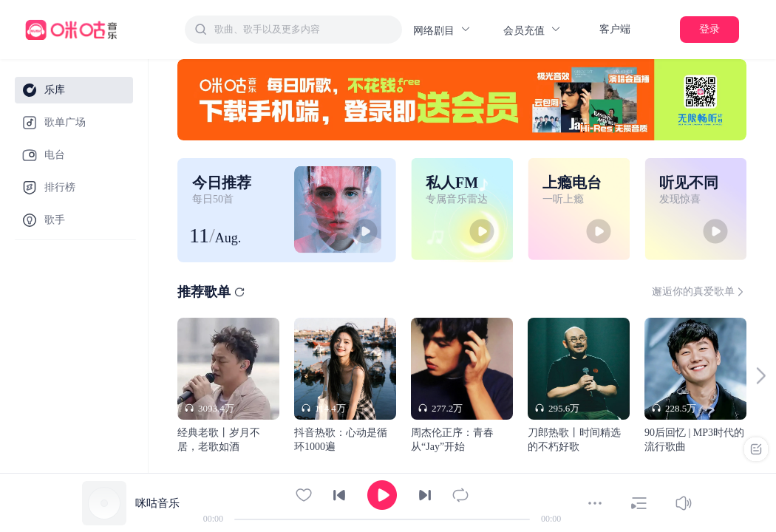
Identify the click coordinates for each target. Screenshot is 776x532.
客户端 (615, 29)
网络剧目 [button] (442, 30)
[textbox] (304, 30)
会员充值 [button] (532, 30)
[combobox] (293, 30)
